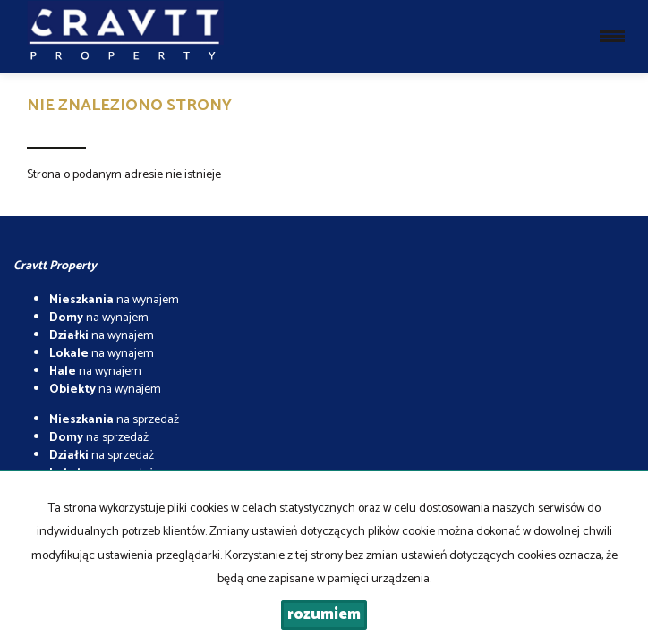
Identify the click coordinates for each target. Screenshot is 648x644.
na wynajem (114, 300)
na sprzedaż (114, 420)
